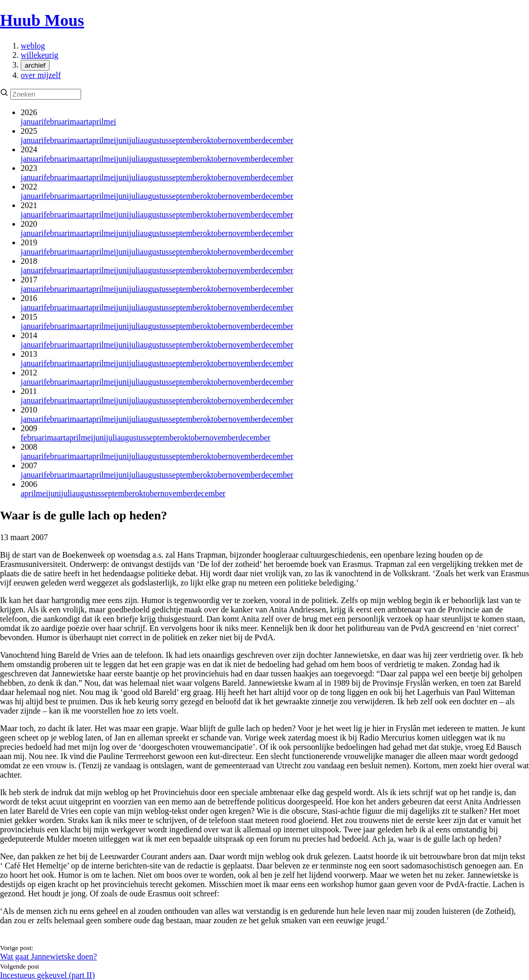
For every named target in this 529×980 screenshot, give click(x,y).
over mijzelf (41, 75)
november (245, 140)
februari (57, 122)
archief (35, 65)
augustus (154, 140)
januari (32, 122)
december (277, 140)
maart (79, 122)
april (96, 122)
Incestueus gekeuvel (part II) (47, 975)
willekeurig (40, 55)
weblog (33, 46)
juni (123, 140)
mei (110, 122)
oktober (216, 140)
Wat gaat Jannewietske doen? (49, 957)
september (186, 140)
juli (135, 140)
